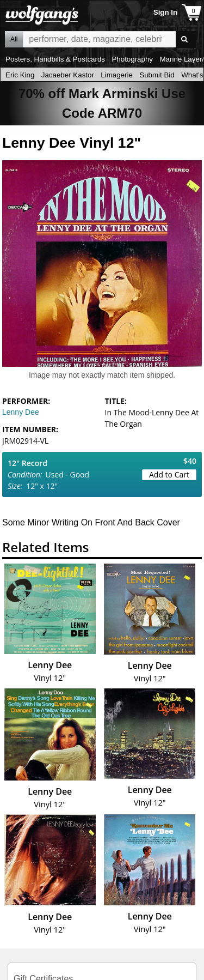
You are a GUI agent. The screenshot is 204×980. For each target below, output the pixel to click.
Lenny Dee (21, 412)
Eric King (20, 75)
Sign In (165, 12)
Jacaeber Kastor (68, 75)
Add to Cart (169, 474)
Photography (132, 59)
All (14, 39)
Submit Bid (157, 75)
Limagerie (117, 75)
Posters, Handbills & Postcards (55, 59)
